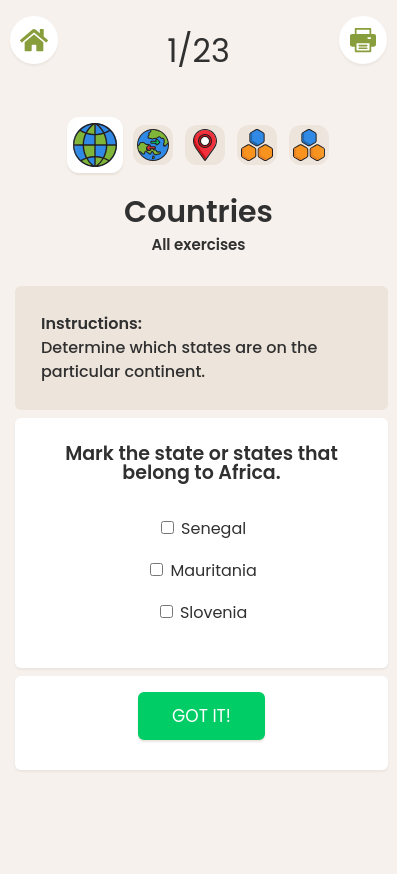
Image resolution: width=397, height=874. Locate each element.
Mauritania (213, 570)
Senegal (213, 528)
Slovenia (213, 612)
